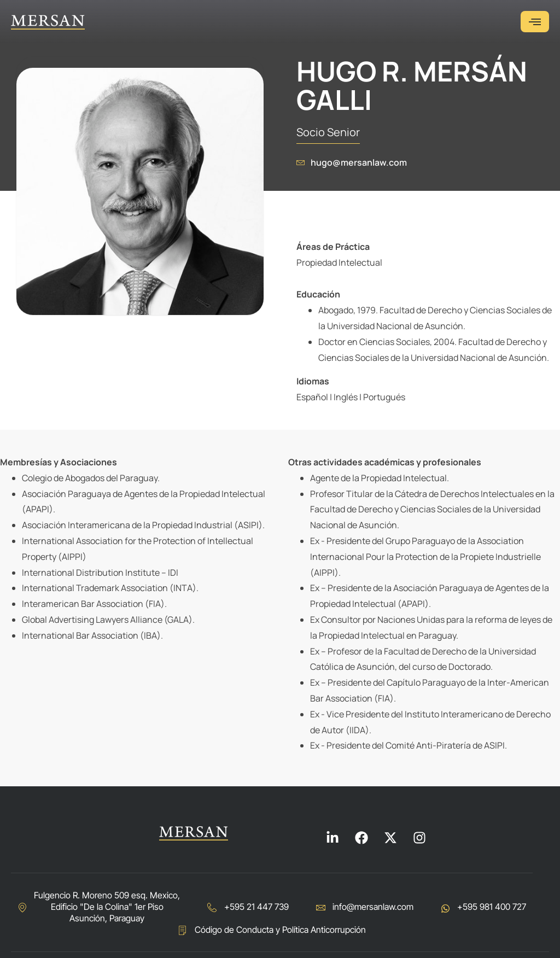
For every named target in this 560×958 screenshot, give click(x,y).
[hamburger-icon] (535, 22)
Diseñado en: (506, 934)
